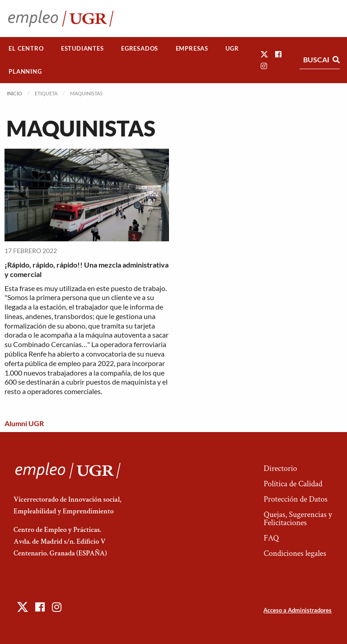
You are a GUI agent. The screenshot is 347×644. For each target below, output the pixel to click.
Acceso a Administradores (298, 610)
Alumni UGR (24, 423)
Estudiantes (82, 48)
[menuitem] (26, 49)
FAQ (271, 538)
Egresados (140, 48)
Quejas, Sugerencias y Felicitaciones (298, 519)
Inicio (14, 93)
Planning (25, 71)
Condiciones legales (295, 553)
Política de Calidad (293, 484)
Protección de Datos (295, 499)
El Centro (26, 48)
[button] (264, 54)
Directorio (280, 468)
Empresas (192, 48)
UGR (232, 48)
